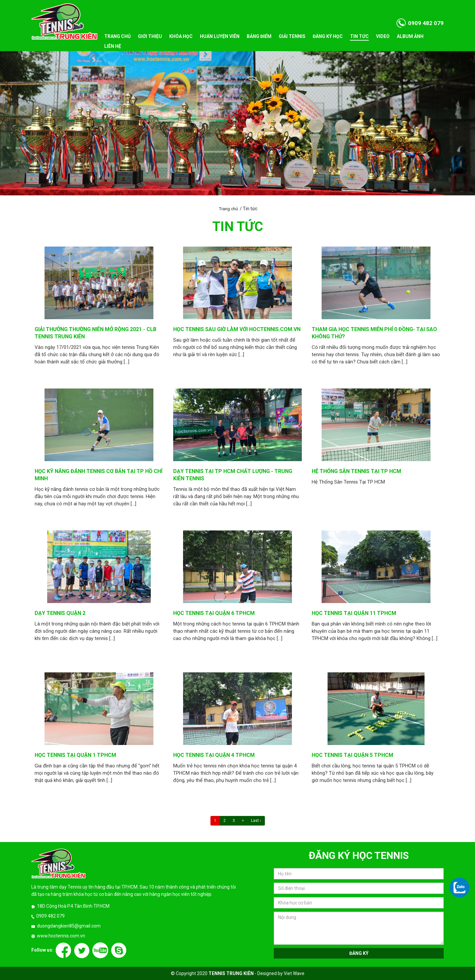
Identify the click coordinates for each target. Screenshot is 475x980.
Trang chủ (117, 36)
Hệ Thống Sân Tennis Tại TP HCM (356, 471)
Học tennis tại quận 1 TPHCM (75, 755)
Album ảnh (410, 36)
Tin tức (359, 36)
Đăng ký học (328, 36)
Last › (256, 821)
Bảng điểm (259, 36)
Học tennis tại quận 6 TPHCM (214, 613)
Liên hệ (113, 46)
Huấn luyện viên (220, 36)
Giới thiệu (150, 36)
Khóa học (181, 36)
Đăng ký (359, 953)
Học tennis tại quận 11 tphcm (354, 613)
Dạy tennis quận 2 (60, 613)
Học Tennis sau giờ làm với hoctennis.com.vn (237, 329)
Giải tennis (292, 36)
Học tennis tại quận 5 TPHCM (352, 755)
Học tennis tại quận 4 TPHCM (214, 755)
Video (383, 36)
